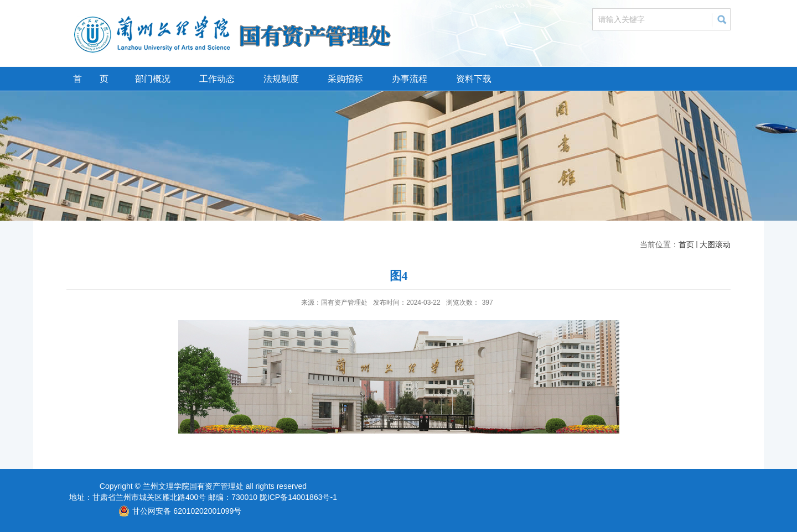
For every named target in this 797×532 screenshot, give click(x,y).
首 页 (91, 79)
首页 (686, 244)
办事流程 (410, 79)
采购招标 (345, 79)
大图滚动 (715, 244)
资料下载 (474, 79)
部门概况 (153, 79)
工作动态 (217, 79)
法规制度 (281, 79)
